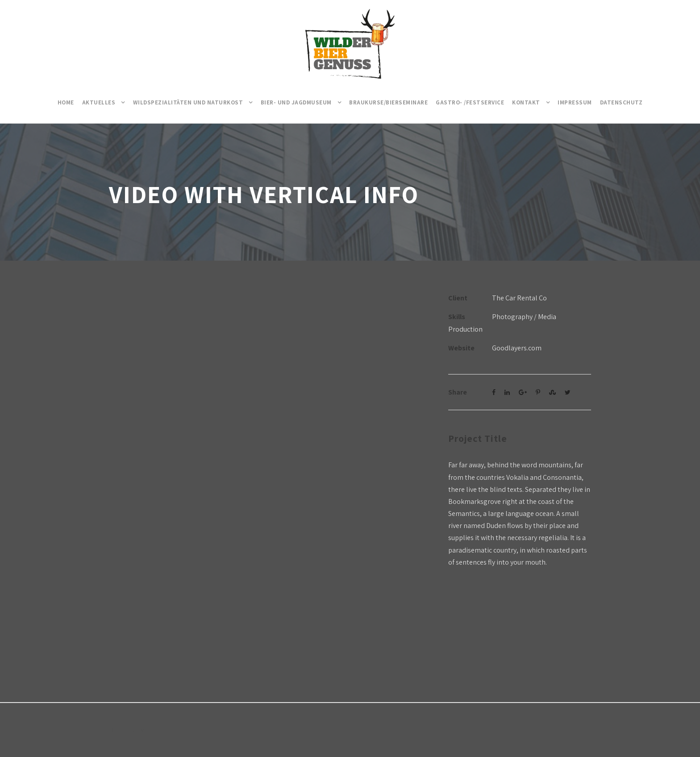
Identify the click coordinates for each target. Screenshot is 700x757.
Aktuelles (99, 102)
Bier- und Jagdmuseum (296, 102)
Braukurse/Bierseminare (388, 102)
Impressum (575, 102)
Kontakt (526, 102)
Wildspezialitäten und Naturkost (188, 102)
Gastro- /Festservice (470, 102)
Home (66, 102)
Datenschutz (621, 102)
